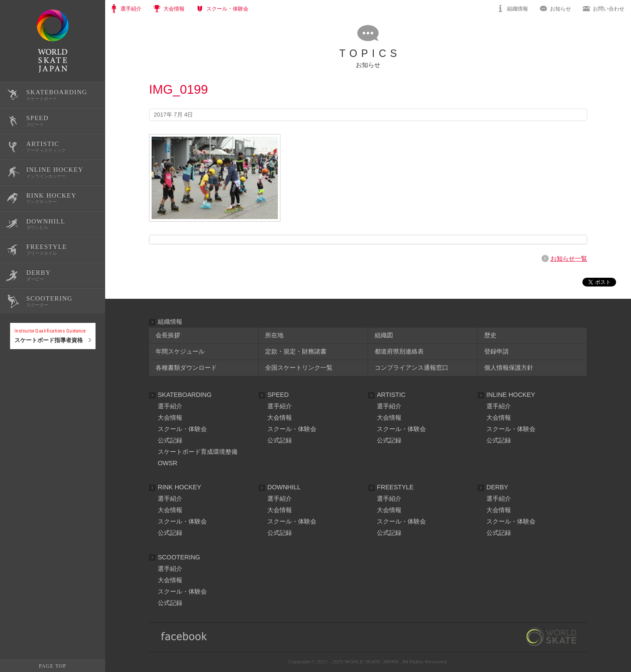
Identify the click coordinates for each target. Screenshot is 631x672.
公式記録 (21, 378)
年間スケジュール (180, 351)
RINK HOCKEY (179, 487)
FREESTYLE (395, 487)
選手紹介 (170, 406)
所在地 (274, 335)
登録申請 (496, 351)
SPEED (278, 395)
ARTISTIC (391, 395)
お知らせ (560, 9)
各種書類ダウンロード (186, 368)
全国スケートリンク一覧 (299, 368)
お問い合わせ (609, 9)
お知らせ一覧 (569, 258)
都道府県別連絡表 (399, 351)
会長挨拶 (168, 335)
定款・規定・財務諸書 (296, 351)
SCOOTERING (179, 557)
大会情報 (170, 417)
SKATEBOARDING (185, 395)
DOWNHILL (284, 487)
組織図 (384, 335)
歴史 (490, 335)
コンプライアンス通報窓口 (411, 368)
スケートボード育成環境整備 (198, 452)
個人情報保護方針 (509, 368)
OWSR (168, 463)
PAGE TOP (53, 666)
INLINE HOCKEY (511, 395)
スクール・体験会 (182, 429)
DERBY (497, 487)
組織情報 (518, 9)
